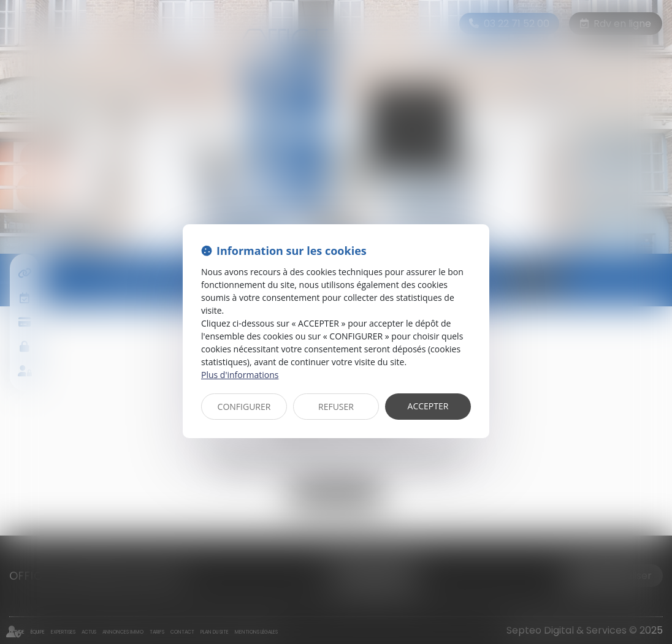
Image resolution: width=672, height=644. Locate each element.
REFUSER (336, 407)
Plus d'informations (240, 375)
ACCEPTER (428, 406)
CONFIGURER (244, 407)
